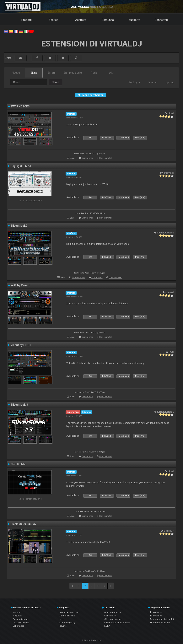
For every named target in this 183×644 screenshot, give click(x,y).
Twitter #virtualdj (160, 623)
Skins (34, 73)
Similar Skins (78, 277)
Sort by (134, 82)
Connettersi (162, 20)
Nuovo (16, 73)
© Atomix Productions (91, 640)
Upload (170, 82)
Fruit (171, 352)
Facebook (156, 612)
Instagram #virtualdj (162, 619)
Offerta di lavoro (113, 619)
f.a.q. (61, 619)
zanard (170, 292)
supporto (135, 20)
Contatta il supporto (69, 612)
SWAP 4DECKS (20, 106)
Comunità (108, 20)
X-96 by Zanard (20, 285)
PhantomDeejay (165, 233)
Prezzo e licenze (21, 623)
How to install (106, 158)
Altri (112, 73)
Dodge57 (169, 531)
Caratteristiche (20, 619)
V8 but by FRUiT (21, 345)
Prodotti (27, 20)
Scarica (54, 20)
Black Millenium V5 (23, 524)
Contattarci (110, 616)
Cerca (56, 82)
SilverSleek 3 (19, 405)
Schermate (18, 626)
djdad (171, 113)
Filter (152, 82)
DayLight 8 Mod (21, 166)
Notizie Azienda (113, 612)
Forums (63, 626)
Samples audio (73, 73)
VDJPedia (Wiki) (67, 623)
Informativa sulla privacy (117, 623)
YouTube (156, 616)
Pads (94, 73)
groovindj (168, 173)
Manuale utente (67, 616)
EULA (107, 626)
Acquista (81, 20)
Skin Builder (19, 464)
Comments (87, 158)
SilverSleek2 (19, 226)
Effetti (52, 73)
